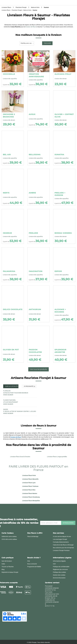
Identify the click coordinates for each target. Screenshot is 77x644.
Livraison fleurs (6, 10)
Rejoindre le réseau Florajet (10, 572)
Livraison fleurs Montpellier (31, 501)
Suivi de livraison (7, 561)
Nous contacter (32, 564)
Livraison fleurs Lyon (29, 483)
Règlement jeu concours (60, 569)
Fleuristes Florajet (17, 10)
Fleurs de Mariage (33, 536)
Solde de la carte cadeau (9, 536)
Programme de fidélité (34, 567)
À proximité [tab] (29, 386)
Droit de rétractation (59, 578)
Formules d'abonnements (61, 542)
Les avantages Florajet (60, 539)
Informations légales (59, 561)
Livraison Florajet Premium (61, 550)
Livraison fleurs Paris (29, 475)
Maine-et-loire (27, 10)
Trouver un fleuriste (8, 567)
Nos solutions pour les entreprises (63, 548)
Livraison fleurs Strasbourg (31, 497)
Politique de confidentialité (61, 567)
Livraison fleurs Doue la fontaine (20, 457)
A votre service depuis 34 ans (62, 536)
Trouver (47, 43)
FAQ (29, 561)
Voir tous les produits (38, 369)
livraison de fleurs (31, 27)
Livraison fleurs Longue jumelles (57, 457)
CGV (54, 564)
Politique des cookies (59, 572)
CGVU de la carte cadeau (9, 539)
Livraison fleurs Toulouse (30, 486)
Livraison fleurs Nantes (30, 493)
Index (3, 564)
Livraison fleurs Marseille (30, 479)
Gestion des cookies (59, 575)
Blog (3, 569)
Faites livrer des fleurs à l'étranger (63, 545)
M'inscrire (68, 523)
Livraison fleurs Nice (29, 490)
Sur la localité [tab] (12, 386)
